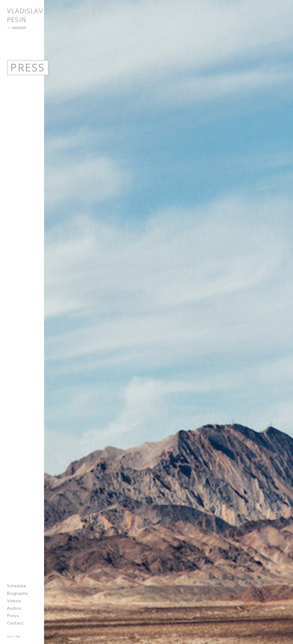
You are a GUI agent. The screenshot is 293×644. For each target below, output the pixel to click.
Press (13, 615)
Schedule (17, 586)
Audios (14, 608)
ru (18, 636)
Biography (18, 593)
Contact (15, 623)
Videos (14, 601)
